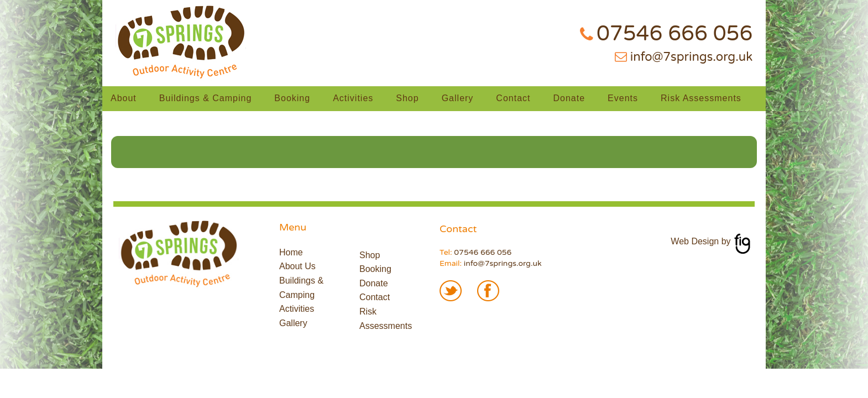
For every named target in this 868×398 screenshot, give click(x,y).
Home (291, 252)
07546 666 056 (674, 34)
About (124, 98)
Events (623, 98)
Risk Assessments (701, 98)
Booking (292, 98)
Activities (353, 98)
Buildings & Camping (206, 98)
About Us (297, 266)
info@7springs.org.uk (691, 57)
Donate (569, 98)
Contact (513, 98)
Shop (407, 98)
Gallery (458, 98)
